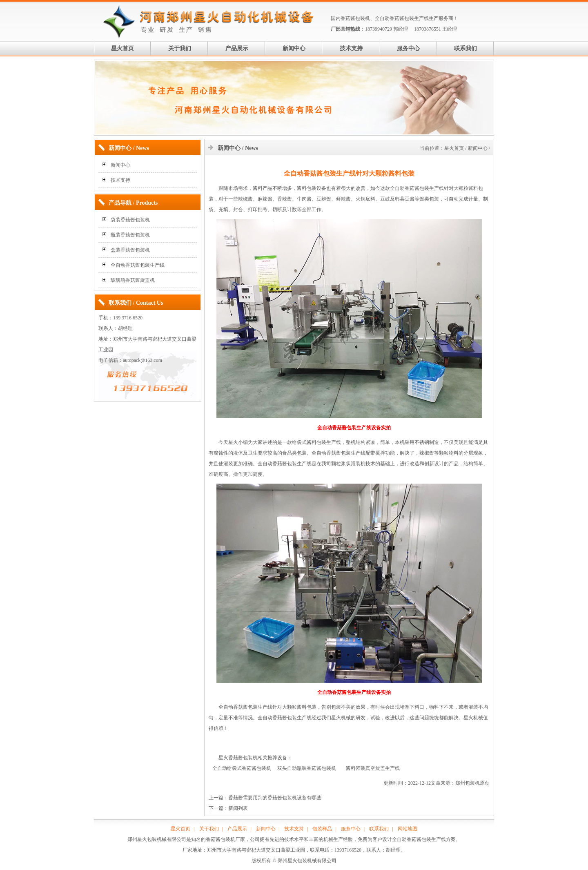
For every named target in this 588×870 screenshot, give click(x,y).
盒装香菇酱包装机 (130, 250)
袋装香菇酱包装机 (130, 220)
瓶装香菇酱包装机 (130, 235)
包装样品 (322, 829)
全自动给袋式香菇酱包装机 (242, 768)
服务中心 (408, 48)
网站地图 (408, 829)
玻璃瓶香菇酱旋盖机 (133, 280)
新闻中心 (294, 48)
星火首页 (122, 48)
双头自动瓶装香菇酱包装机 (307, 768)
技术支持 (351, 48)
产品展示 (237, 48)
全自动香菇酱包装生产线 (402, 18)
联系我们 (465, 48)
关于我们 (180, 48)
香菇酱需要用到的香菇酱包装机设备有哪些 (275, 798)
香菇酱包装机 (355, 18)
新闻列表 (238, 808)
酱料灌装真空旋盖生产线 (373, 768)
